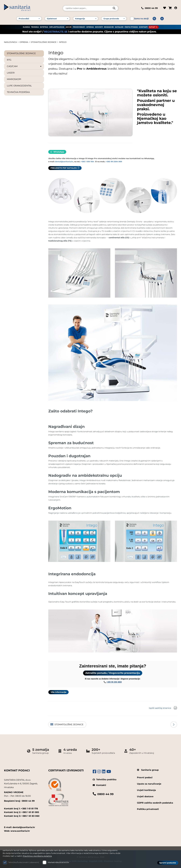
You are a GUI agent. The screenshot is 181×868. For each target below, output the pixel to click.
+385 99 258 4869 (114, 682)
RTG (9, 60)
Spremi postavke (168, 863)
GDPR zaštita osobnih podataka (155, 803)
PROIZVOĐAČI (79, 27)
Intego (63, 42)
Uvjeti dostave (145, 796)
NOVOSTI (99, 27)
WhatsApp (57, 152)
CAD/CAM (24, 66)
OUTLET (152, 27)
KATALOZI (119, 27)
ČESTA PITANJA (131, 27)
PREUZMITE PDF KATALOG (64, 168)
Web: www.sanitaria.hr (17, 831)
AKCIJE (69, 27)
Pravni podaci (145, 777)
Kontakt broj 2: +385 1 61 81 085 (22, 812)
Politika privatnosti (148, 809)
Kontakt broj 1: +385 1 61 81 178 (21, 809)
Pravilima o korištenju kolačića (37, 856)
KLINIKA (26, 27)
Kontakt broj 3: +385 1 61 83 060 (22, 816)
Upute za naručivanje (149, 784)
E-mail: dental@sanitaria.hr (20, 827)
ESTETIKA (44, 27)
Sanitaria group (148, 770)
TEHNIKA (35, 27)
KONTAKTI (143, 27)
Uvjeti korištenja (146, 790)
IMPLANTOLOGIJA (57, 27)
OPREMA (90, 27)
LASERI (11, 73)
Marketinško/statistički (58, 862)
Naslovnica (10, 42)
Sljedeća (174, 725)
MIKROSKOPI (14, 79)
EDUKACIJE (109, 27)
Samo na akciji (141, 19)
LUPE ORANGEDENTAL (19, 86)
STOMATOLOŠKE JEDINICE (44, 42)
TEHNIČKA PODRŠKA (18, 92)
